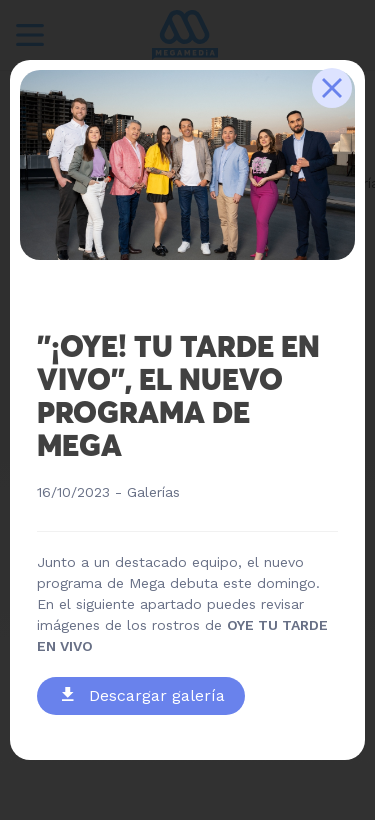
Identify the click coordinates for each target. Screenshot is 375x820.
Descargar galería (143, 695)
